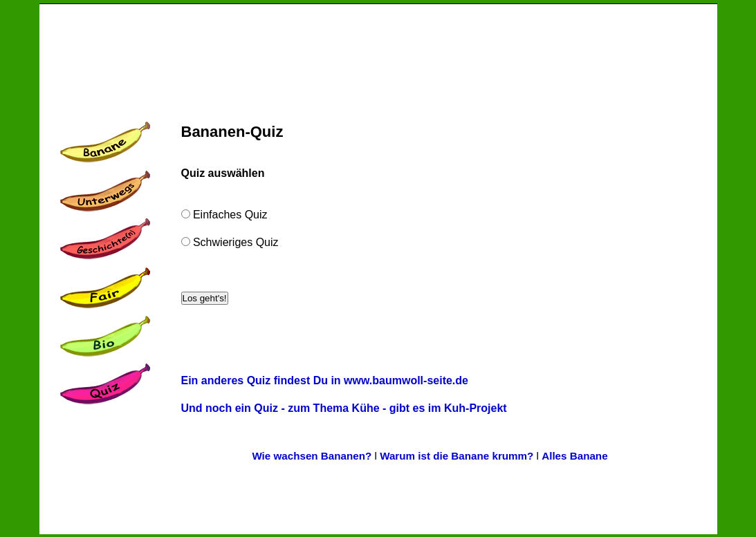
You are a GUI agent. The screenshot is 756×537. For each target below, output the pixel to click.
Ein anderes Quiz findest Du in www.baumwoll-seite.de (325, 380)
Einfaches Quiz (229, 215)
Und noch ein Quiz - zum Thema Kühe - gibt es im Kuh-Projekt (344, 408)
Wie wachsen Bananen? (312, 456)
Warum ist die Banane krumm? (457, 456)
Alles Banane (574, 456)
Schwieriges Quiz (234, 242)
